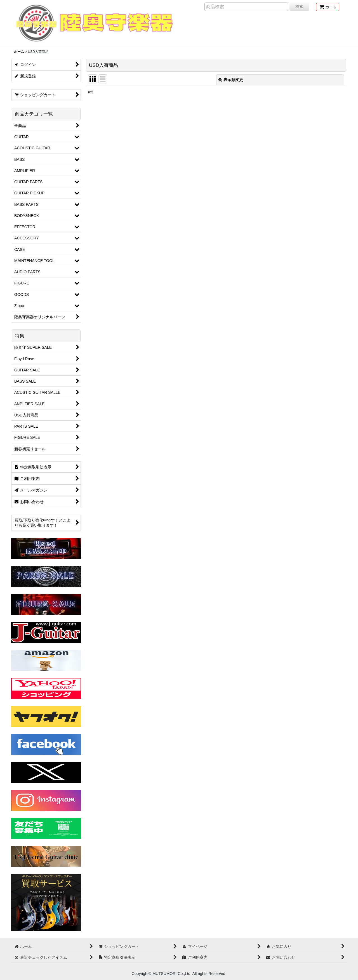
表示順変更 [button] (231, 80)
